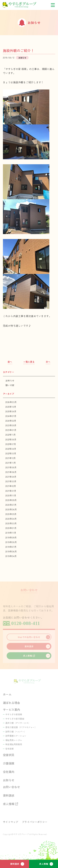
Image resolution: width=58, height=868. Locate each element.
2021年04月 (11, 477)
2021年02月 (11, 486)
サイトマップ (11, 822)
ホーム (7, 694)
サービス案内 (12, 709)
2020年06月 (11, 509)
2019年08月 (11, 542)
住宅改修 (10, 749)
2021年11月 (11, 463)
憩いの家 (10, 385)
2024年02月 (11, 421)
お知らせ (10, 380)
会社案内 (9, 772)
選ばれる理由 (12, 703)
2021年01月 (11, 491)
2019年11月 (11, 533)
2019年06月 (11, 551)
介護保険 (9, 763)
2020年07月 (11, 505)
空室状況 (9, 755)
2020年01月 (11, 528)
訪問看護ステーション (16, 736)
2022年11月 (11, 435)
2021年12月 (11, 458)
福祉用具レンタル (14, 740)
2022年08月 (11, 439)
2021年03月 (11, 481)
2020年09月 (11, 500)
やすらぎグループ (22, 5)
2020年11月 (11, 495)
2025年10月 (11, 407)
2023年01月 (11, 430)
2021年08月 (11, 467)
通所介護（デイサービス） (18, 723)
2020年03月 (11, 523)
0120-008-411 (26, 623)
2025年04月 (11, 411)
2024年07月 (11, 416)
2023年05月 (11, 425)
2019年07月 (11, 547)
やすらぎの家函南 (14, 714)
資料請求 (15, 864)
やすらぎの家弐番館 (15, 719)
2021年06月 (11, 472)
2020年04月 (11, 519)
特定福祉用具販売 (14, 744)
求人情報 (44, 864)
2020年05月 (11, 514)
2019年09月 (11, 537)
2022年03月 (11, 453)
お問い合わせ (12, 787)
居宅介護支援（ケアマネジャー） (21, 727)
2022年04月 (11, 449)
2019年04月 (11, 556)
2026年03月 (11, 402)
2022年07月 (11, 444)
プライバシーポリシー (35, 822)
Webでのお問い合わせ (29, 637)
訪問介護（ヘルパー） (16, 732)
